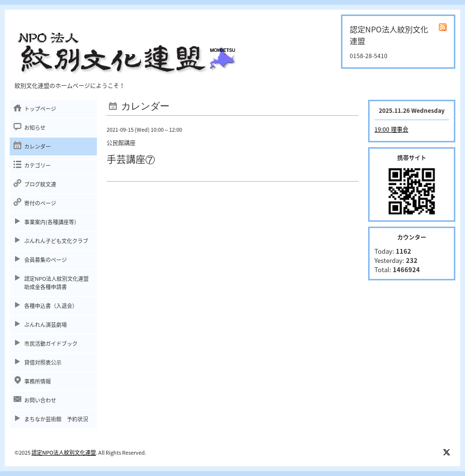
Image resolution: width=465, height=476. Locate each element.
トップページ (40, 109)
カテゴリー (38, 165)
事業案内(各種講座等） (52, 222)
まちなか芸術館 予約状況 (56, 419)
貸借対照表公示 (43, 362)
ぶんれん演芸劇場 (46, 325)
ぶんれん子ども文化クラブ (56, 241)
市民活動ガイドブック (51, 344)
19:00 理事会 (391, 129)
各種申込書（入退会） (51, 306)
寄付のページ (40, 203)
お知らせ (35, 128)
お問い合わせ (40, 400)
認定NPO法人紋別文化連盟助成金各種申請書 (56, 283)
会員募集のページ (46, 260)
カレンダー (38, 146)
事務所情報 (38, 381)
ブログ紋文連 (40, 184)
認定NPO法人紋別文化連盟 (64, 453)
